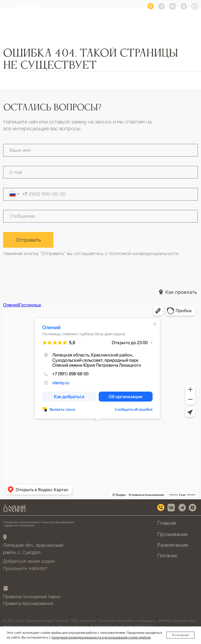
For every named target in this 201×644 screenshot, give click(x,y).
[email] (100, 172)
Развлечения (173, 545)
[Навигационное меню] (7, 6)
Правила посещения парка (32, 597)
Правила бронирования (28, 604)
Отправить (28, 240)
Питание (167, 556)
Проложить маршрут (25, 568)
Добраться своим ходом (29, 561)
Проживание (172, 534)
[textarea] (100, 216)
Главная (167, 523)
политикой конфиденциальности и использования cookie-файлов (101, 637)
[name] (100, 150)
